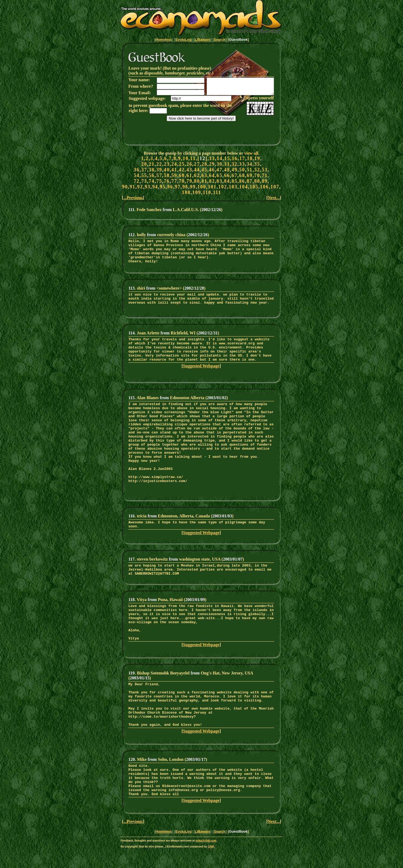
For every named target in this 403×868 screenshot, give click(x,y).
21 (152, 164)
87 (250, 181)
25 (182, 164)
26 (189, 164)
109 (197, 192)
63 (204, 175)
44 (197, 170)
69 (250, 175)
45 (204, 170)
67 (235, 175)
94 (155, 187)
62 (197, 175)
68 (242, 175)
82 (212, 181)
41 (174, 170)
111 (217, 192)
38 (152, 170)
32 (235, 164)
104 (244, 187)
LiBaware (203, 40)
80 (197, 181)
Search (220, 40)
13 (212, 158)
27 (197, 164)
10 (186, 158)
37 (144, 170)
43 (189, 170)
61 (189, 175)
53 (265, 170)
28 (204, 164)
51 (250, 170)
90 (125, 187)
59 (174, 175)
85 (235, 181)
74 (152, 181)
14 (220, 158)
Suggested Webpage (201, 373)
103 (233, 187)
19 (257, 158)
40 (167, 170)
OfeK (211, 866)
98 (185, 187)
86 (242, 181)
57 (159, 175)
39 (159, 170)
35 (257, 164)
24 (174, 164)
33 (242, 164)
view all (251, 153)
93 (148, 187)
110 (207, 192)
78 (182, 181)
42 (182, 170)
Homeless (164, 40)
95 (163, 187)
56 (152, 175)
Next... (274, 198)
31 (227, 164)
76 (167, 181)
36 (137, 170)
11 (193, 158)
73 (144, 181)
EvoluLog (183, 40)
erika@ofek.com (206, 860)
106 (264, 187)
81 (204, 181)
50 (242, 170)
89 (265, 181)
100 (202, 187)
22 (159, 164)
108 (186, 192)
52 (257, 170)
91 (132, 187)
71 (265, 175)
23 (167, 164)
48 (227, 170)
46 (212, 170)
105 (254, 187)
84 (227, 181)
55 (144, 175)
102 (223, 187)
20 (144, 164)
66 (227, 175)
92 (140, 187)
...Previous (133, 198)
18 (250, 158)
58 (167, 175)
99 (193, 187)
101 (212, 187)
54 (137, 175)
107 (275, 187)
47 (220, 170)
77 (174, 181)
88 (257, 181)
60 (182, 175)
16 (235, 158)
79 (189, 181)
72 (137, 181)
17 (242, 158)
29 (212, 164)
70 (257, 175)
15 (227, 158)
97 (178, 187)
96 (170, 187)
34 (250, 164)
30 (220, 164)
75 (159, 181)
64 (212, 175)
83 (220, 181)
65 (220, 175)
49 (235, 170)
